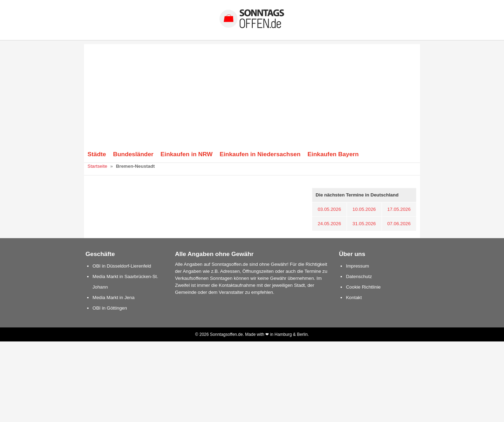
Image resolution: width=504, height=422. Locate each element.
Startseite (97, 166)
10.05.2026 (364, 209)
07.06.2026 (399, 224)
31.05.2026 (364, 224)
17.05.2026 (399, 209)
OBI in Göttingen (110, 308)
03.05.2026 (330, 209)
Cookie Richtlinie (363, 287)
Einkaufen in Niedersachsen (260, 154)
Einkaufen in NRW (187, 154)
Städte (97, 154)
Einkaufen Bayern (333, 154)
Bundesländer (133, 154)
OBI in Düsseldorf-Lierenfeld (122, 266)
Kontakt (354, 298)
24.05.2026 (330, 224)
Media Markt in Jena (113, 298)
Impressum (357, 266)
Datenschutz (359, 276)
